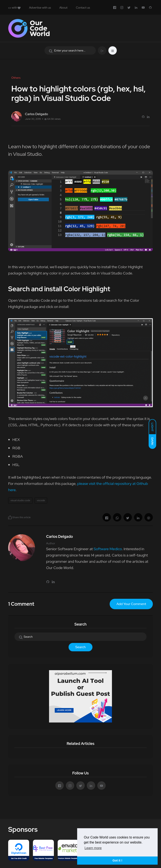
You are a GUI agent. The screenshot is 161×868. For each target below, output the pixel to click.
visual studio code (20, 500)
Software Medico (108, 549)
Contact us (83, 8)
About (63, 8)
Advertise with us (40, 8)
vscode (41, 500)
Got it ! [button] (117, 860)
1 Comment (21, 604)
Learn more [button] (93, 848)
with (14, 8)
